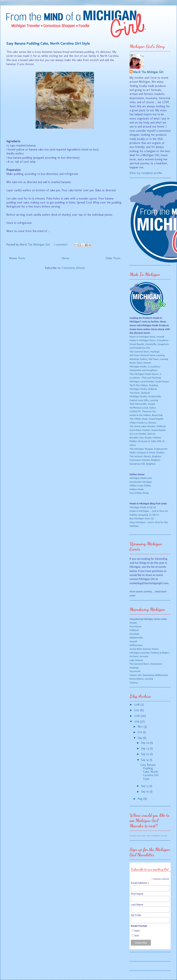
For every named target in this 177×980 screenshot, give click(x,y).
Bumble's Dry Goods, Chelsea (145, 438)
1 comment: (61, 245)
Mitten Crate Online (140, 485)
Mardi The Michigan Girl (148, 72)
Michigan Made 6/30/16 (143, 507)
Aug (141, 799)
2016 (137, 716)
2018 (137, 704)
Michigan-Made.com (141, 478)
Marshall (134, 634)
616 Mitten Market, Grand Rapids (148, 430)
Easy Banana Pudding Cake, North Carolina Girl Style (48, 43)
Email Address (140, 883)
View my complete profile (146, 173)
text (137, 936)
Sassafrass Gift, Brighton (143, 464)
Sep (140, 738)
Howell (133, 641)
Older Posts (113, 258)
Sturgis (133, 623)
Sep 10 (145, 792)
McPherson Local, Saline (143, 408)
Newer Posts (17, 258)
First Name (137, 894)
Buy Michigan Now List (142, 518)
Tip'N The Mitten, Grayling (144, 385)
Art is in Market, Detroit (142, 434)
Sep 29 (146, 743)
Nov (141, 727)
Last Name (137, 905)
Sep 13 (145, 786)
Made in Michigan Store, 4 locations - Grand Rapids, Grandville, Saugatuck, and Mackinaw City (150, 344)
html (137, 931)
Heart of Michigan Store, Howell (147, 337)
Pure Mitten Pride (139, 493)
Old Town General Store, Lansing (147, 355)
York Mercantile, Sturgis (142, 404)
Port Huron (135, 626)
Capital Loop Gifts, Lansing (144, 400)
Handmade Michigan (141, 482)
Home (65, 258)
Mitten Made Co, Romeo (143, 423)
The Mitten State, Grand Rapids (146, 419)
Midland (134, 630)
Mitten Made (137, 489)
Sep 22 (146, 754)
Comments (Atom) (73, 268)
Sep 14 (145, 760)
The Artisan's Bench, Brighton (146, 456)
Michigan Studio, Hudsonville (145, 396)
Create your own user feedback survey (148, 836)
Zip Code (136, 915)
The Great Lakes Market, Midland (148, 426)
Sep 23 (146, 748)
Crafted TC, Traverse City (143, 411)
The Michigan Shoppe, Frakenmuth (148, 449)
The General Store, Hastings (145, 352)
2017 (137, 710)
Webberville (136, 638)
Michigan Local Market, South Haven (149, 381)
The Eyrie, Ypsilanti (140, 393)
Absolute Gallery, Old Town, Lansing (149, 359)
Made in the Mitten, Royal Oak (146, 415)
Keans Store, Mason (140, 363)
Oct (140, 732)
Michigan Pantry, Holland (143, 389)
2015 (137, 721)
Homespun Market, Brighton (145, 460)
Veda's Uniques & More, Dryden (147, 452)
